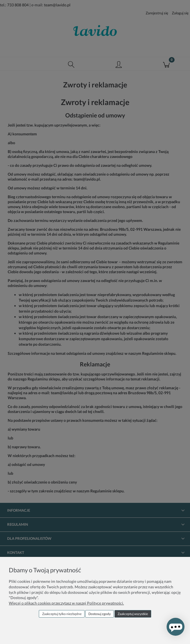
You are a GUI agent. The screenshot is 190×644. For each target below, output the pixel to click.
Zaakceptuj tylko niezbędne (62, 614)
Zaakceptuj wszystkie (133, 614)
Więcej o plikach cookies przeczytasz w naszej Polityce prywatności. (66, 603)
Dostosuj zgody (100, 614)
